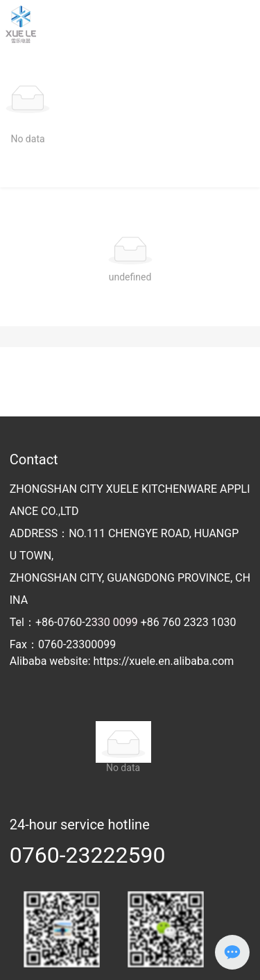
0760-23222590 (88, 855)
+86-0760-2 (67, 622)
